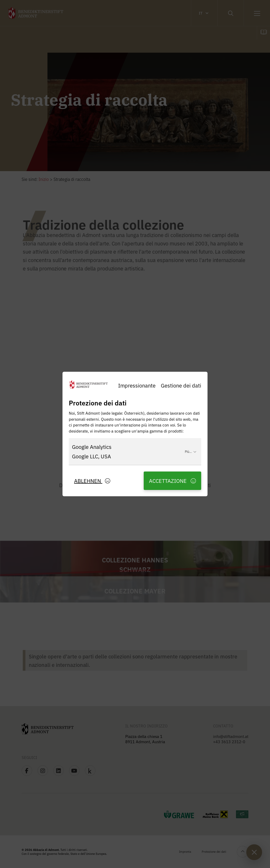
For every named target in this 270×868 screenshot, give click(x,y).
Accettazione (172, 481)
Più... (191, 451)
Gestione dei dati (181, 385)
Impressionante (137, 385)
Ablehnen (92, 481)
